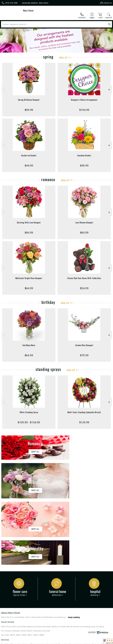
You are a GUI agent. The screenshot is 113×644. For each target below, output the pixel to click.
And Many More (29, 345)
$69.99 (29, 110)
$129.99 (84, 422)
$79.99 (84, 355)
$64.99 (29, 288)
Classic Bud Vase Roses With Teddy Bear (84, 278)
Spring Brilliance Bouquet (29, 100)
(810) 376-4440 (11, 3)
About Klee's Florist (11, 546)
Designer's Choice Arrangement (84, 100)
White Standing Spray (29, 412)
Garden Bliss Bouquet (84, 345)
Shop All (63, 57)
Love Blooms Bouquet (84, 222)
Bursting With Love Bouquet (29, 222)
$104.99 (84, 110)
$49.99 (84, 165)
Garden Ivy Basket (29, 155)
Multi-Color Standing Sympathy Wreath (84, 412)
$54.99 (84, 288)
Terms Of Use (62, 642)
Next (110, 90)
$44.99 (29, 165)
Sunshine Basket (84, 155)
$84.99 (29, 232)
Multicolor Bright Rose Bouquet (29, 278)
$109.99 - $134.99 (29, 422)
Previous (3, 90)
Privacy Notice (75, 642)
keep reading (74, 551)
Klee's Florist (28, 10)
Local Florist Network (90, 642)
